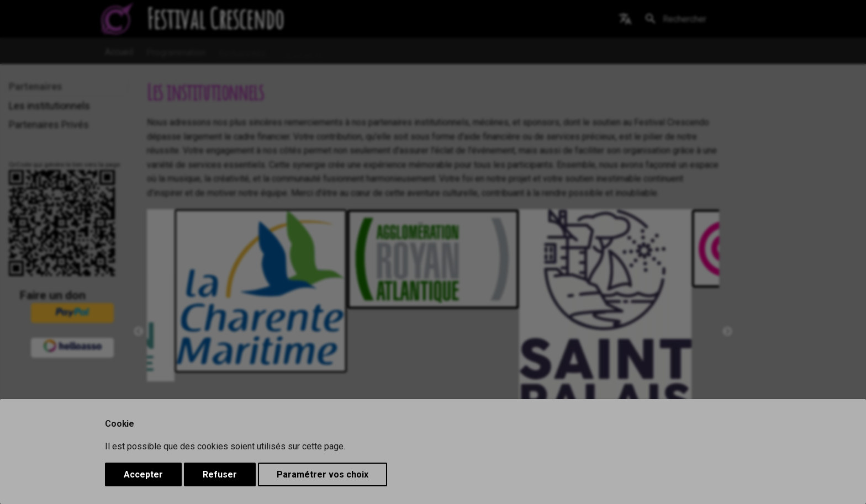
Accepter (143, 474)
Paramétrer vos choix (323, 474)
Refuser (220, 474)
